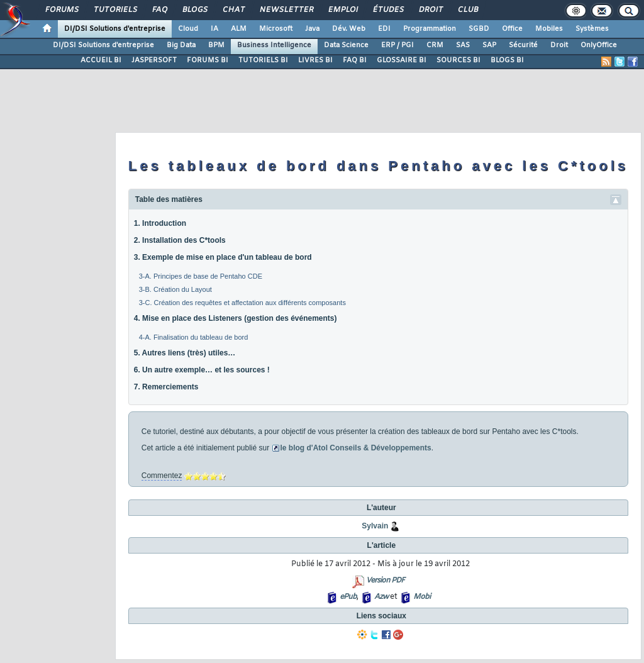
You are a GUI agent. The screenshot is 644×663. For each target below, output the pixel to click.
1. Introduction (160, 223)
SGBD (479, 29)
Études (388, 10)
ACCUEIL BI (101, 60)
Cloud (188, 29)
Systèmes (592, 29)
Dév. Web (349, 29)
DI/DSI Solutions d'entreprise (115, 29)
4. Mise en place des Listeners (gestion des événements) (236, 318)
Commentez (162, 476)
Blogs (194, 10)
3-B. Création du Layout (175, 289)
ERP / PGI (397, 45)
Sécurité (523, 45)
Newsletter (286, 10)
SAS (463, 45)
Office (512, 29)
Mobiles (549, 29)
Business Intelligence (274, 45)
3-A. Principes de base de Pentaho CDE (201, 276)
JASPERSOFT (154, 60)
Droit (430, 10)
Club (467, 10)
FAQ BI (355, 60)
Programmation (430, 29)
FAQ (159, 10)
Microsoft (276, 29)
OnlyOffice (599, 45)
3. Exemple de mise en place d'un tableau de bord (223, 257)
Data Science (346, 45)
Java (312, 29)
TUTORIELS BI (263, 60)
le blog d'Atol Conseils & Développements (356, 448)
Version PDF (385, 581)
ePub (348, 597)
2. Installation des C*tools (180, 240)
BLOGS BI (507, 60)
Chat (233, 10)
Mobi (422, 597)
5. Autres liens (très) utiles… (185, 353)
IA (214, 29)
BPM (216, 45)
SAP (489, 45)
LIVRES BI (315, 60)
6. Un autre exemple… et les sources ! (202, 370)
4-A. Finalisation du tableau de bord (194, 337)
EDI (384, 29)
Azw (381, 597)
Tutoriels (115, 10)
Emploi (342, 10)
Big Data (181, 45)
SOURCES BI (458, 60)
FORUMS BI (208, 60)
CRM (435, 45)
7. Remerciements (166, 387)
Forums (61, 10)
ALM (239, 29)
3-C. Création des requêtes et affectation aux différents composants (242, 303)
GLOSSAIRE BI (402, 60)
